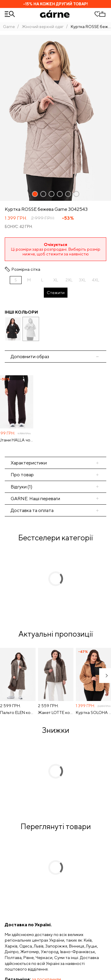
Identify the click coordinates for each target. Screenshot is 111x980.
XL (56, 280)
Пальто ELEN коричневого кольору (19, 712)
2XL (69, 280)
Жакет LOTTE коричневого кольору (57, 712)
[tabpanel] (55, 410)
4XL (96, 280)
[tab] (55, 475)
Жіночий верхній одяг (43, 27)
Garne (9, 27)
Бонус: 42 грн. (19, 227)
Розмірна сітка (26, 269)
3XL (82, 280)
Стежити (56, 293)
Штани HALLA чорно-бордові (19, 440)
